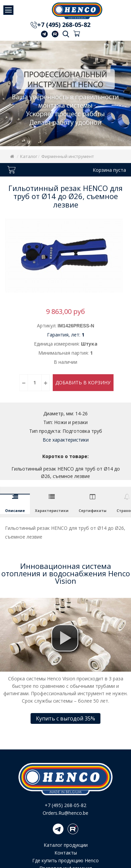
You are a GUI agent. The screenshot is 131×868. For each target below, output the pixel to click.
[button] (65, 638)
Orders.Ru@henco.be (65, 813)
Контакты (66, 853)
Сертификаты (93, 511)
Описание (15, 511)
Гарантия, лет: (66, 335)
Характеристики (52, 511)
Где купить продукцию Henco (65, 860)
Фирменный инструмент (68, 156)
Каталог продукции (66, 845)
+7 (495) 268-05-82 (64, 25)
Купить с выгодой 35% (65, 718)
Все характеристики (66, 440)
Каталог (29, 156)
